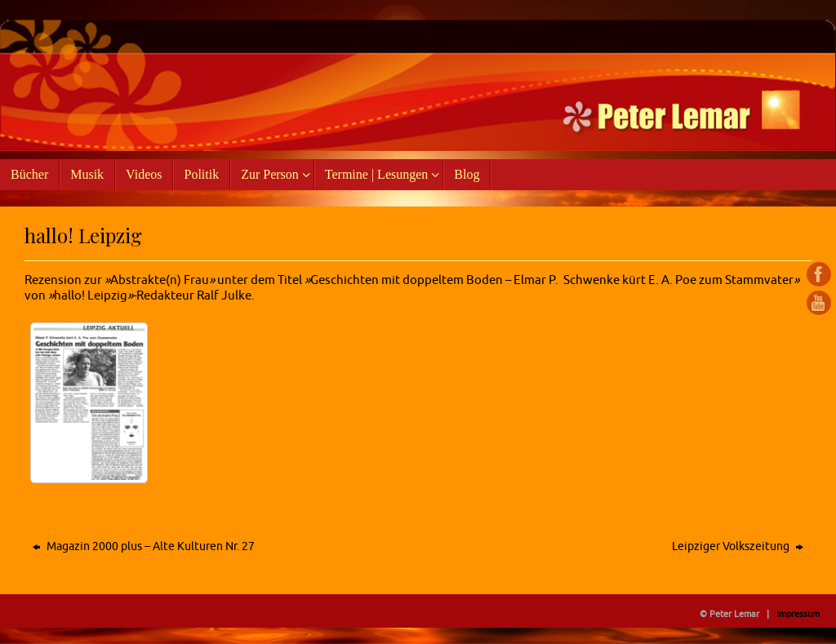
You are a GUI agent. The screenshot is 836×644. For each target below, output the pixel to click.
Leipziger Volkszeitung (738, 546)
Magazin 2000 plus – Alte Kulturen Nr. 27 (144, 546)
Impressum (798, 614)
